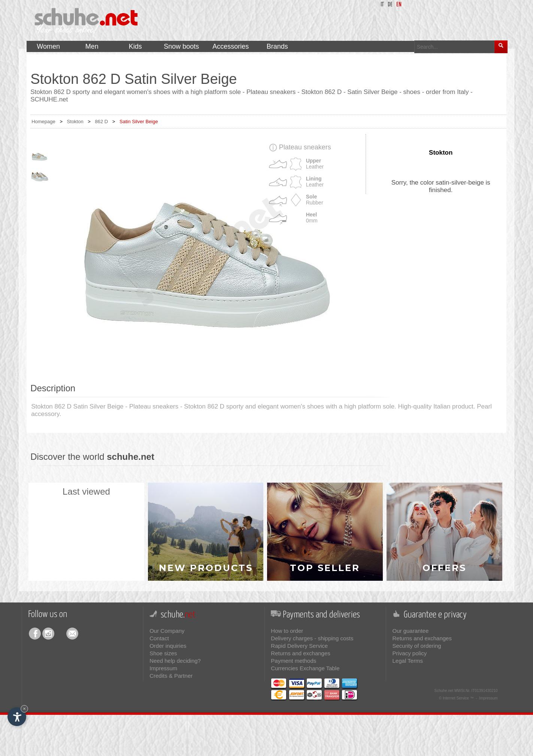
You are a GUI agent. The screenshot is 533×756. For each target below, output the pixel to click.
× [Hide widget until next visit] (24, 709)
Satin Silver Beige (139, 122)
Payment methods (293, 661)
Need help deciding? (175, 661)
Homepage (43, 122)
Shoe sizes (163, 653)
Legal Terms (408, 661)
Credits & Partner (171, 676)
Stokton (75, 122)
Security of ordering (417, 646)
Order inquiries (168, 646)
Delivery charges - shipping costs (312, 638)
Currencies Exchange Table (305, 668)
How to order (287, 631)
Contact (159, 638)
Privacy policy (410, 653)
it (382, 5)
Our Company (167, 631)
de (390, 5)
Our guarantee (411, 631)
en (399, 5)
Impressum (163, 668)
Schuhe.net (444, 691)
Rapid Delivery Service (299, 646)
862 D (102, 122)
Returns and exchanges (300, 653)
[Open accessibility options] (17, 717)
